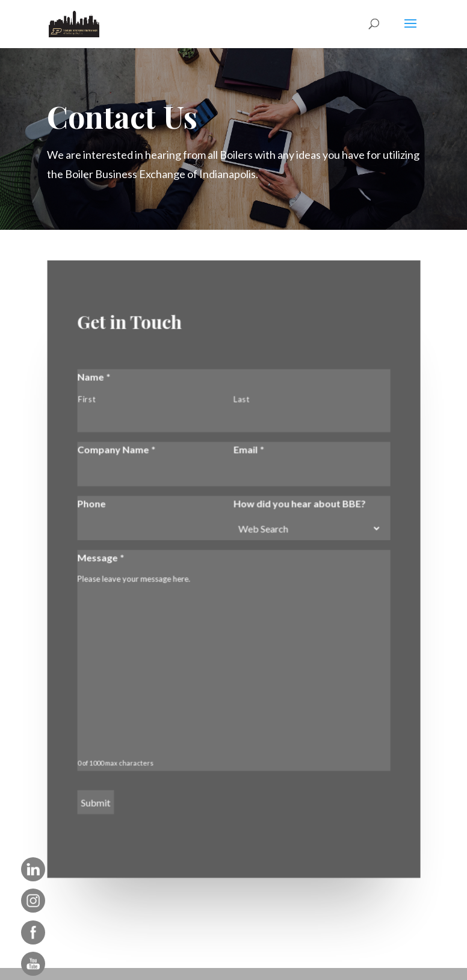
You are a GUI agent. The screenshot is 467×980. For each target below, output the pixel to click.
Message (101, 557)
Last (241, 399)
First (87, 399)
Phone (92, 503)
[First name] (151, 420)
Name (94, 377)
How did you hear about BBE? (299, 503)
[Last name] (305, 420)
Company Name (116, 450)
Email (249, 450)
